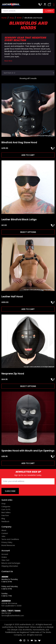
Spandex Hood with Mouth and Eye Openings (28, 451)
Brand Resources (8, 546)
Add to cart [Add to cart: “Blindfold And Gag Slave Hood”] (28, 155)
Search (50, 11)
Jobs (3, 537)
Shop (12, 18)
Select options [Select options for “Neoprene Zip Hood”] (28, 386)
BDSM (19, 18)
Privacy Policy (7, 543)
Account (5, 554)
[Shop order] (28, 73)
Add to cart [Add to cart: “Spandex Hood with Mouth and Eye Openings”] (28, 463)
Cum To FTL (6, 510)
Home (4, 18)
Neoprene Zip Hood (13, 374)
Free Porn (5, 516)
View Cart (5, 560)
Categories (6, 507)
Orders (4, 557)
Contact (5, 534)
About (4, 531)
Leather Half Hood (12, 297)
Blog (3, 519)
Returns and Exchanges (11, 563)
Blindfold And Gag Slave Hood (19, 143)
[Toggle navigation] (54, 5)
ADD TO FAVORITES (53, 148)
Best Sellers (6, 513)
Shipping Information (10, 566)
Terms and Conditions (10, 539)
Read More (8, 61)
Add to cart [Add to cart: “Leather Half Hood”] (28, 309)
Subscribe (10, 491)
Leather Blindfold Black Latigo (19, 220)
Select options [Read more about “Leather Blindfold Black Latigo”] (28, 232)
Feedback (5, 522)
